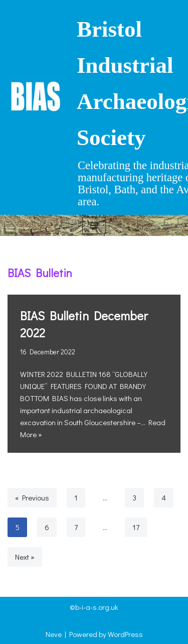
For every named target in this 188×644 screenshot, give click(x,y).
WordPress (125, 634)
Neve (54, 634)
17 (136, 527)
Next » (25, 557)
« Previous (32, 497)
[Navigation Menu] (94, 225)
